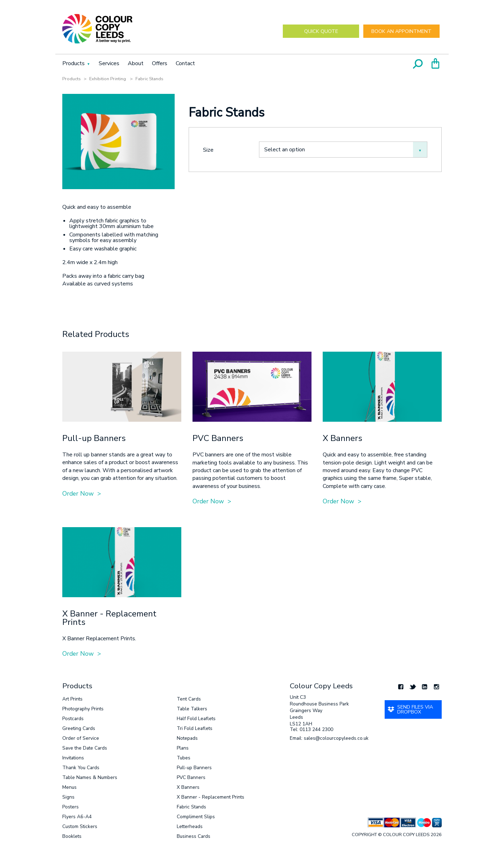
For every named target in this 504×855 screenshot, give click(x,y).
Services (109, 63)
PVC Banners (191, 777)
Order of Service (81, 738)
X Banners (188, 787)
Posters (71, 807)
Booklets (72, 836)
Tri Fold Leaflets (195, 728)
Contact (185, 63)
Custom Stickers (80, 826)
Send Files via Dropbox (415, 709)
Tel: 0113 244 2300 (311, 730)
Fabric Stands (191, 807)
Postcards (73, 719)
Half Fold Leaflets (196, 719)
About (136, 63)
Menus (69, 787)
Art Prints (72, 699)
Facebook (401, 687)
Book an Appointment (401, 31)
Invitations (73, 758)
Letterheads (190, 826)
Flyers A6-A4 (77, 817)
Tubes (184, 758)
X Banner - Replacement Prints (211, 797)
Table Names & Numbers (90, 777)
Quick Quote (321, 31)
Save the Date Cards (85, 748)
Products (73, 63)
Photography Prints (83, 709)
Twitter (413, 687)
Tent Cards (189, 699)
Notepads (187, 738)
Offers (160, 63)
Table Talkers (192, 709)
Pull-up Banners (194, 768)
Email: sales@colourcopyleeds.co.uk (329, 739)
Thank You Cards (81, 768)
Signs (68, 797)
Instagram (436, 687)
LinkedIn (425, 687)
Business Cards (194, 836)
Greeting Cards (79, 728)
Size (208, 149)
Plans (183, 748)
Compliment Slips (196, 817)
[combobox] (343, 150)
